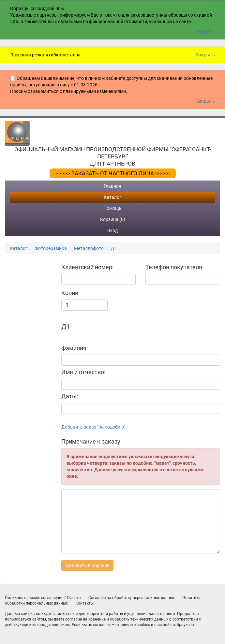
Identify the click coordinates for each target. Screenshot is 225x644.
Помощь (112, 208)
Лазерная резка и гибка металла (45, 55)
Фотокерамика (51, 248)
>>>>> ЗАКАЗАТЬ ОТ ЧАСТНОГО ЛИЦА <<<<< (113, 173)
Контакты (84, 603)
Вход (112, 230)
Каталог (112, 197)
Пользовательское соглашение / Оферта (43, 598)
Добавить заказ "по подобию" (93, 427)
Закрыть (205, 31)
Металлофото (89, 248)
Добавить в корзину (87, 565)
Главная (112, 186)
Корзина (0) (113, 219)
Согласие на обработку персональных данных (132, 598)
